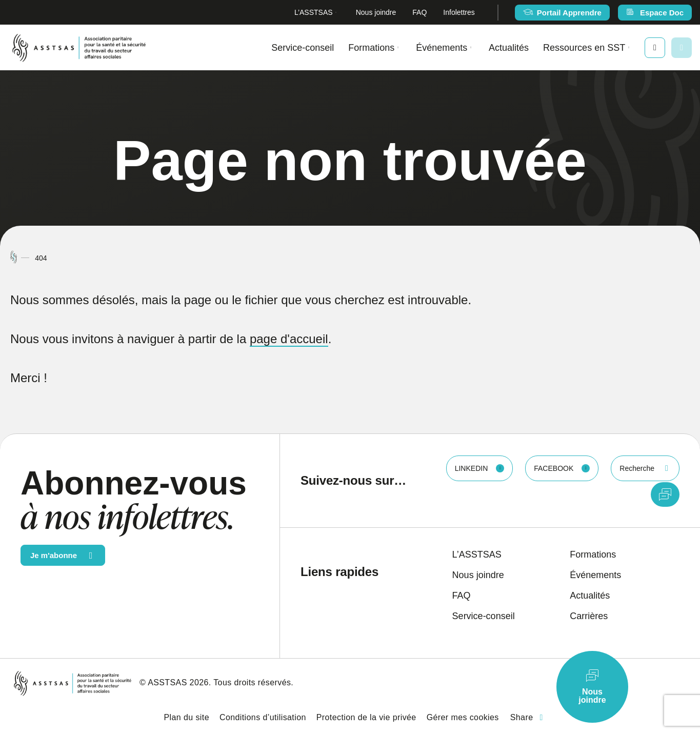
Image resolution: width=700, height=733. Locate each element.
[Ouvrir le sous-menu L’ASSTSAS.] (336, 13)
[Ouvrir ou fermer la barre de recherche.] (682, 48)
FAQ (419, 12)
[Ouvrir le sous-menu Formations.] (398, 47)
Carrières (589, 616)
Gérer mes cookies (463, 717)
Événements (442, 48)
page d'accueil (289, 339)
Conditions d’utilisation (263, 717)
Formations (371, 48)
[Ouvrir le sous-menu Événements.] (471, 47)
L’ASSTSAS (314, 12)
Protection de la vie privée (366, 717)
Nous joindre (376, 12)
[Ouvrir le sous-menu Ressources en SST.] (629, 47)
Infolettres (459, 12)
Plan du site (187, 717)
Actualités (509, 48)
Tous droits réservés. (253, 682)
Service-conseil (303, 48)
